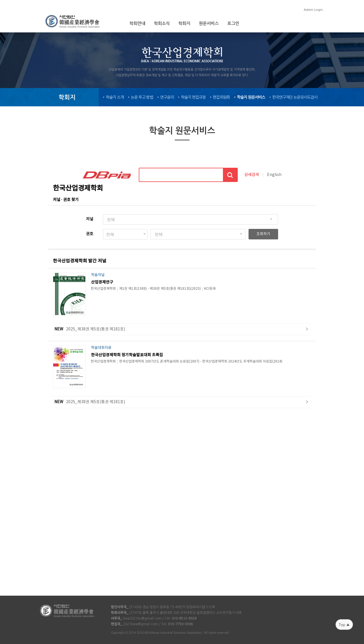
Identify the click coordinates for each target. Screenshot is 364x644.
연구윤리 (167, 97)
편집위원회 (221, 97)
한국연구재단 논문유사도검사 (295, 97)
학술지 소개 (115, 97)
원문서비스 (209, 23)
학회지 (184, 23)
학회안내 (137, 23)
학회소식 (162, 23)
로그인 (233, 23)
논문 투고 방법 (142, 97)
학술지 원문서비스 (251, 97)
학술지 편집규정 (193, 97)
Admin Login (313, 10)
